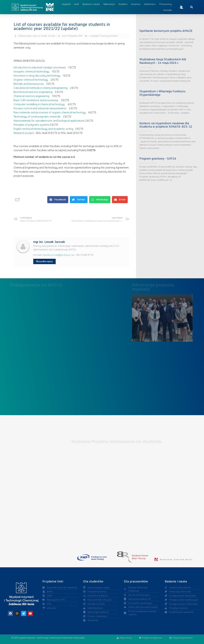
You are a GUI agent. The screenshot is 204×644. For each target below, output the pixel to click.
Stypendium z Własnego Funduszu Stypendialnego (162, 93)
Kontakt (168, 10)
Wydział (66, 4)
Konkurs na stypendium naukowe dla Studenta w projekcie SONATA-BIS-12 (166, 125)
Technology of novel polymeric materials (37, 117)
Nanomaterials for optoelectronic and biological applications (49, 121)
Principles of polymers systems (32, 125)
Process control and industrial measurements (40, 108)
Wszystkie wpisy (44, 261)
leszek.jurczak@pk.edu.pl (57, 255)
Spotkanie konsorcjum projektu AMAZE (166, 31)
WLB (76, 4)
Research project (24, 133)
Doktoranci (150, 4)
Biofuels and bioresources (29, 84)
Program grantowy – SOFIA (158, 158)
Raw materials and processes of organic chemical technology (50, 112)
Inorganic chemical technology (31, 72)
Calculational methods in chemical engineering (41, 88)
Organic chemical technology (31, 80)
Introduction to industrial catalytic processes (40, 67)
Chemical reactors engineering (31, 96)
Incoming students (109, 36)
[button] (58, 200)
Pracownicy (166, 4)
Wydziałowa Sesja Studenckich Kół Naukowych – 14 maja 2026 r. (163, 61)
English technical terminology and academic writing (43, 129)
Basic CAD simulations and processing (36, 100)
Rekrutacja (109, 4)
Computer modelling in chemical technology (39, 104)
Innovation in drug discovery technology (37, 76)
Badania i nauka (91, 4)
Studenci (123, 4)
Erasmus (136, 4)
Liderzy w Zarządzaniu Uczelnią (162, 317)
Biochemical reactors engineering (33, 92)
